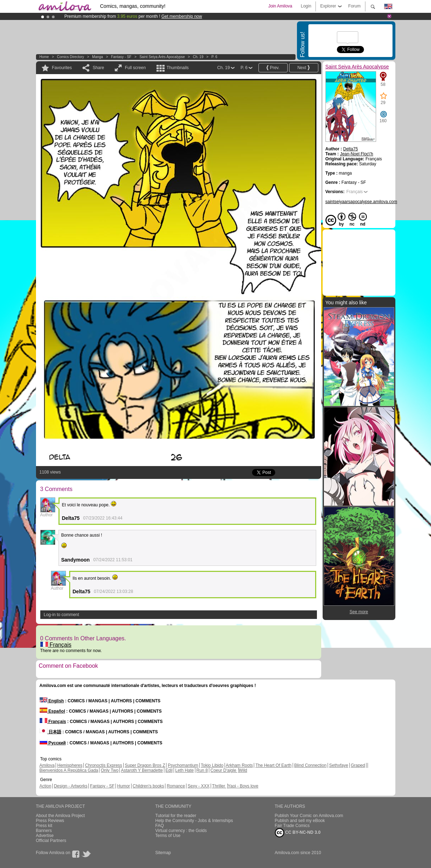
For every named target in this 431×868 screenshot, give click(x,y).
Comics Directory (71, 57)
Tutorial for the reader (176, 816)
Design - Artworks (71, 786)
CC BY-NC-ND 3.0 (298, 833)
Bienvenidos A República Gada (69, 770)
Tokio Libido (212, 765)
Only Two (110, 770)
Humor (124, 786)
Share (98, 68)
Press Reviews (50, 821)
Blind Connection (310, 765)
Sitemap (163, 853)
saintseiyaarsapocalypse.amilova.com (361, 202)
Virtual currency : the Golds (181, 831)
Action (45, 786)
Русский (53, 743)
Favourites (62, 68)
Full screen (135, 68)
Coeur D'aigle (224, 770)
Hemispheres (70, 765)
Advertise (45, 836)
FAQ (160, 826)
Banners (44, 831)
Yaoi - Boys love (243, 786)
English (52, 701)
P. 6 (214, 57)
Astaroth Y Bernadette (142, 770)
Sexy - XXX (198, 786)
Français (56, 645)
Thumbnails (178, 68)
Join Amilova (280, 6)
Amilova (47, 765)
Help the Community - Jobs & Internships (194, 821)
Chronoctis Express (104, 765)
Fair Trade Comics (292, 826)
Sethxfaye (338, 765)
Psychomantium (183, 765)
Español (52, 711)
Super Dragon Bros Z (145, 765)
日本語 (50, 732)
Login (306, 6)
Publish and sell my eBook (300, 821)
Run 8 (202, 770)
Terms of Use (168, 836)
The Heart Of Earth (273, 765)
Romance (176, 786)
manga (98, 57)
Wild (243, 770)
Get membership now (182, 16)
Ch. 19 (198, 57)
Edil (169, 770)
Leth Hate (184, 770)
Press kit (44, 826)
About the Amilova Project (60, 816)
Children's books (148, 786)
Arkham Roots (239, 765)
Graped (358, 765)
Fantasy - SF (121, 57)
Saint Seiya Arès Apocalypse (162, 57)
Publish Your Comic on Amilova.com (309, 816)
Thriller (219, 786)
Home (44, 57)
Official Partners (51, 841)
